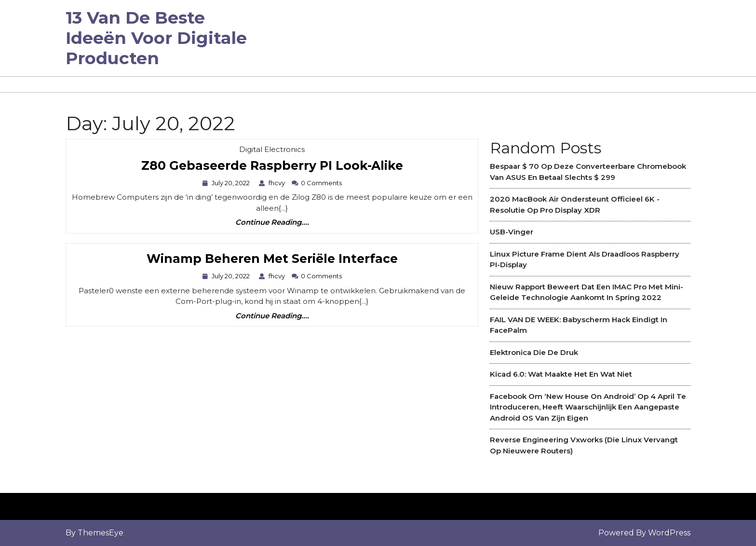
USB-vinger (512, 232)
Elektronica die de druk (534, 352)
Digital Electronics (272, 149)
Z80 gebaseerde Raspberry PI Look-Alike (272, 166)
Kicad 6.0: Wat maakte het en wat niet (561, 374)
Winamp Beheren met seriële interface (272, 259)
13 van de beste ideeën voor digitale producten (156, 38)
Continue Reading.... (272, 223)
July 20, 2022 (232, 183)
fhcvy (278, 183)
